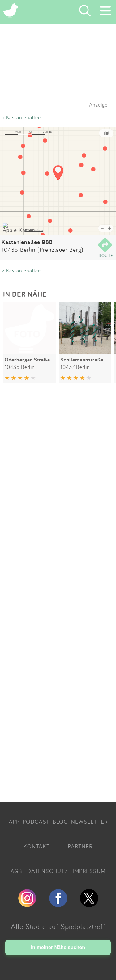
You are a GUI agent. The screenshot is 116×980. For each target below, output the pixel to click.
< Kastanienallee (22, 117)
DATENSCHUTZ (48, 871)
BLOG (60, 822)
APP (14, 822)
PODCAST (36, 822)
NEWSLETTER (89, 822)
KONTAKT (37, 846)
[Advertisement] (58, 594)
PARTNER (80, 846)
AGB (16, 871)
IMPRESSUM (89, 871)
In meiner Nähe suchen (58, 947)
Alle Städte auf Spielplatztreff (58, 926)
